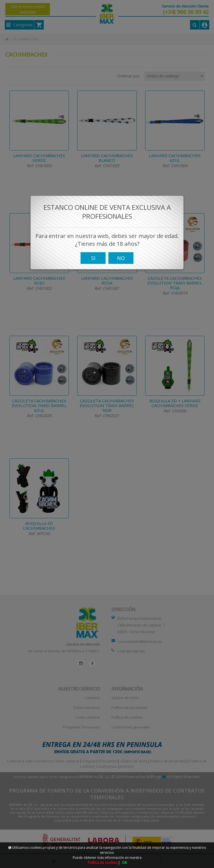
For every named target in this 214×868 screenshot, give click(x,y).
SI (93, 279)
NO (121, 279)
